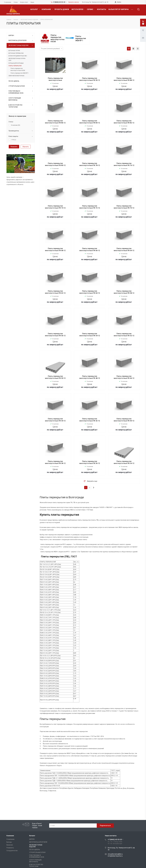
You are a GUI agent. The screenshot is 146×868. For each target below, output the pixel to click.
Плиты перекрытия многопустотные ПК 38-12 (55, 462)
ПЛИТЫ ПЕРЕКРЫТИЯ (15, 66)
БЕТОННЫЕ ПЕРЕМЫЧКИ (16, 53)
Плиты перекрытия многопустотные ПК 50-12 (55, 377)
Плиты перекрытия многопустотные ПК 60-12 (90, 292)
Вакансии (10, 845)
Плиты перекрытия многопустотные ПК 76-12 (124, 164)
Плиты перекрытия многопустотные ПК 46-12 (124, 377)
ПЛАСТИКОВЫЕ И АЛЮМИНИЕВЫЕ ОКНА (16, 92)
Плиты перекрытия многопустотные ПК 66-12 (90, 249)
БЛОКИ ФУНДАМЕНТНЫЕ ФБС (18, 56)
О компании (10, 839)
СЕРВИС (91, 9)
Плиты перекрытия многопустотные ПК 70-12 (124, 207)
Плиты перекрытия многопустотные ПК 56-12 (55, 335)
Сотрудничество (12, 851)
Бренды (9, 842)
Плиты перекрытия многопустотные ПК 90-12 (90, 79)
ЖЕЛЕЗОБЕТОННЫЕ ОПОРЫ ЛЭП (17, 59)
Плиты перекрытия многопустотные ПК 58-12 (124, 292)
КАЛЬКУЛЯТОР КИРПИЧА (119, 9)
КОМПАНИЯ (47, 9)
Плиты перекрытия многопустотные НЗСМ (58, 38)
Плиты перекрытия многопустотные (55, 79)
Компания (10, 836)
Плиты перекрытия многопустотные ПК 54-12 (90, 335)
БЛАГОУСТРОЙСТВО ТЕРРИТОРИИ (15, 106)
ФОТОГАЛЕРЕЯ (78, 9)
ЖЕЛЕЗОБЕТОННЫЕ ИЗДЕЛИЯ (18, 45)
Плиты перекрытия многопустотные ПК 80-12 (55, 164)
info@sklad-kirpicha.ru (115, 856)
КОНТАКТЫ (102, 9)
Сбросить (26, 147)
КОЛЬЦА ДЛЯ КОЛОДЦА (16, 63)
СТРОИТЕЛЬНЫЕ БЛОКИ (17, 86)
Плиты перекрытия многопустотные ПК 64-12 (124, 249)
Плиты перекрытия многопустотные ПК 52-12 (124, 335)
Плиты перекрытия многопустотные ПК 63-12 (55, 292)
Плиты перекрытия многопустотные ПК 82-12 (124, 122)
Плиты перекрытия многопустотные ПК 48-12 (90, 377)
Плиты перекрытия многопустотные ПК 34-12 (124, 462)
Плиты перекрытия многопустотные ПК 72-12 (90, 207)
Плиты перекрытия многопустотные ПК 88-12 (124, 79)
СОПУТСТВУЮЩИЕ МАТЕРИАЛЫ (15, 99)
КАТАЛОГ (35, 9)
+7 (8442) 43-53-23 (115, 840)
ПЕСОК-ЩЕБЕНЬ (14, 81)
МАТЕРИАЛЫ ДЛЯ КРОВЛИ (17, 40)
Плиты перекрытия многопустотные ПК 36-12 (90, 462)
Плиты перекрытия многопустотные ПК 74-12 (55, 207)
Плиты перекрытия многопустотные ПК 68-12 (55, 249)
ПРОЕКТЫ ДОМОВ (62, 9)
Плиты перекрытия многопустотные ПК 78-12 (90, 164)
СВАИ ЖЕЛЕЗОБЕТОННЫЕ (16, 76)
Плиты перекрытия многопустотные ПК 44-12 (55, 420)
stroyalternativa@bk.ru (115, 854)
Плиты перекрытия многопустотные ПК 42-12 (90, 420)
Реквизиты (10, 848)
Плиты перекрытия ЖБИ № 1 (81, 38)
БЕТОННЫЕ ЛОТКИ (14, 51)
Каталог (32, 836)
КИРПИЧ (11, 35)
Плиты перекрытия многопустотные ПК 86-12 (55, 122)
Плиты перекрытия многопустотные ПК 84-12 (90, 122)
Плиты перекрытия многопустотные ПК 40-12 (124, 420)
